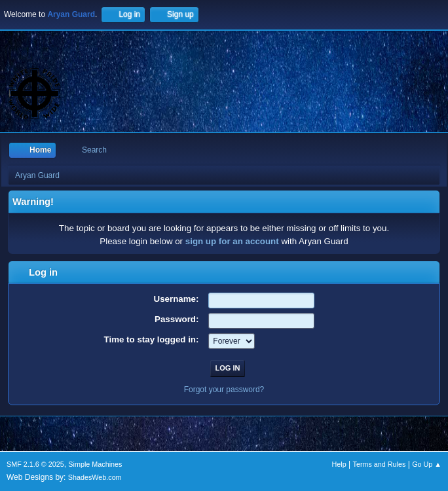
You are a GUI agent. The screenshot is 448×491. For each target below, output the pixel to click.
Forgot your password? (224, 390)
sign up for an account (232, 241)
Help (339, 464)
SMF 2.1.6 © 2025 (35, 464)
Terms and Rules (380, 464)
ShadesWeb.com (95, 477)
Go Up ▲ (427, 464)
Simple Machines (95, 464)
